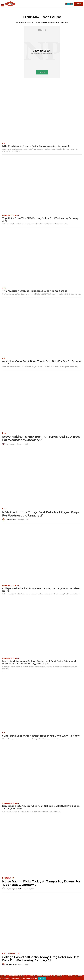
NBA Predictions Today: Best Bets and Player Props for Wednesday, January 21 (41, 514)
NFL (4, 733)
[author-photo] (4, 444)
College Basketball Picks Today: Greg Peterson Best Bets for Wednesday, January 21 (41, 959)
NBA (4, 433)
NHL (4, 143)
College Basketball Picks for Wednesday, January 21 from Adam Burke (41, 590)
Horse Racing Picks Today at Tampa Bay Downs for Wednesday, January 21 (41, 883)
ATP (4, 358)
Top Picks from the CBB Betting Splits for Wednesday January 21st (40, 219)
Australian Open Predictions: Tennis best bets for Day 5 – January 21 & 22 (42, 362)
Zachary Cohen (11, 520)
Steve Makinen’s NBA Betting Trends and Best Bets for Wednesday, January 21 (41, 438)
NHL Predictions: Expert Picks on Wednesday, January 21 (36, 146)
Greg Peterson (11, 964)
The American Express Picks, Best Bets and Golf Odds (35, 291)
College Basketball (11, 215)
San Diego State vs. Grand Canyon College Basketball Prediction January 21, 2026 (41, 807)
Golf (4, 288)
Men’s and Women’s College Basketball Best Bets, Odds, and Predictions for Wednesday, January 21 (39, 662)
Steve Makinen (10, 444)
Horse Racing (8, 878)
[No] (47, 979)
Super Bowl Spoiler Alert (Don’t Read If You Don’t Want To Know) (41, 736)
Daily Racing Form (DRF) (14, 889)
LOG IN (78, 4)
